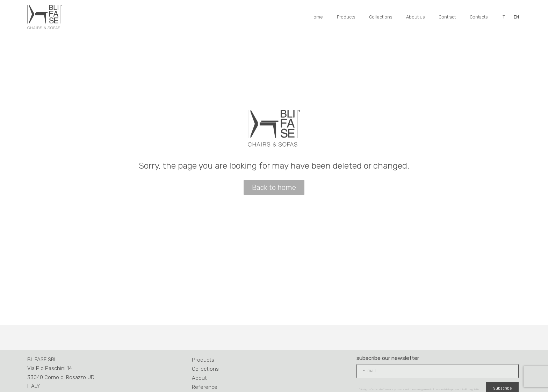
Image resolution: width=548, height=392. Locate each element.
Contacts (479, 17)
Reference (205, 387)
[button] (274, 187)
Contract (447, 17)
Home (317, 17)
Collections (381, 17)
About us (415, 17)
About (199, 378)
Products (346, 17)
